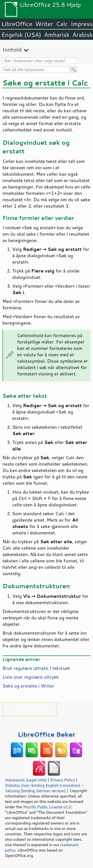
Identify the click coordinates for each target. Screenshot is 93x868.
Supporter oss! (30, 708)
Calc (62, 24)
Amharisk (57, 35)
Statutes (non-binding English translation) (43, 785)
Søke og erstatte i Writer (28, 686)
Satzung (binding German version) (35, 791)
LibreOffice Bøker (46, 734)
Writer (44, 24)
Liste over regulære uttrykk (31, 677)
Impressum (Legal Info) (26, 780)
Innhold (12, 50)
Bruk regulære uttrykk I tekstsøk (36, 668)
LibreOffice (17, 24)
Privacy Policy (62, 780)
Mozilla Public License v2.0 (47, 807)
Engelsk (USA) (21, 35)
